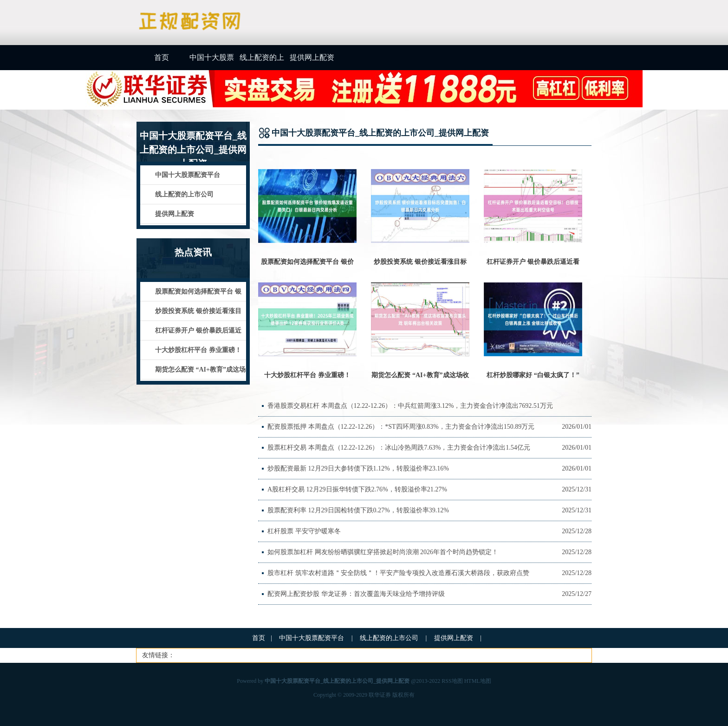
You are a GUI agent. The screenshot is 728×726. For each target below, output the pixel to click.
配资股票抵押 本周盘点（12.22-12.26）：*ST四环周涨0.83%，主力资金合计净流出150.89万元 (401, 427)
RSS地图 (452, 681)
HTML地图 (478, 681)
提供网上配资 (312, 57)
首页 (162, 57)
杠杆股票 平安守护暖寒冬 (304, 531)
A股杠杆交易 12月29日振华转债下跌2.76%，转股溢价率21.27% (357, 489)
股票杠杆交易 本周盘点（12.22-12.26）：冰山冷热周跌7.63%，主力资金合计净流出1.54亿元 (399, 448)
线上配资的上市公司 (262, 62)
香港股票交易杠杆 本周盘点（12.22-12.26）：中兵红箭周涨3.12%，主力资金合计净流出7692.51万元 (410, 406)
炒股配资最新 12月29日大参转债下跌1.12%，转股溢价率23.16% (358, 468)
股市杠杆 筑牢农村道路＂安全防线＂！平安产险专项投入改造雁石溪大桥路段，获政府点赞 (398, 573)
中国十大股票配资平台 (212, 62)
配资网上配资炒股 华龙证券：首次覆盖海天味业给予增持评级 (356, 594)
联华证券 (380, 695)
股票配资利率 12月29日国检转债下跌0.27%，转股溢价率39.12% (358, 510)
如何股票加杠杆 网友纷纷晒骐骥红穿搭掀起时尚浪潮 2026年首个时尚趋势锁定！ (383, 552)
